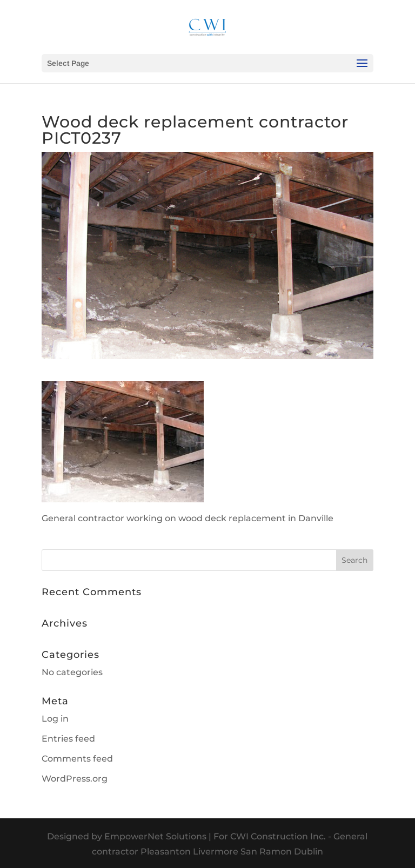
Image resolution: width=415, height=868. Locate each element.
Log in (55, 719)
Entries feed (68, 739)
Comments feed (77, 759)
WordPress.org (75, 779)
